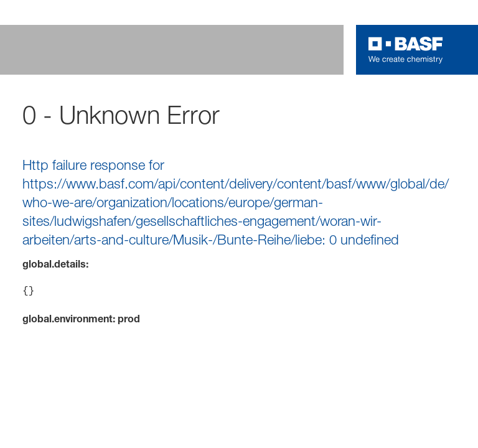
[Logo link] (406, 50)
